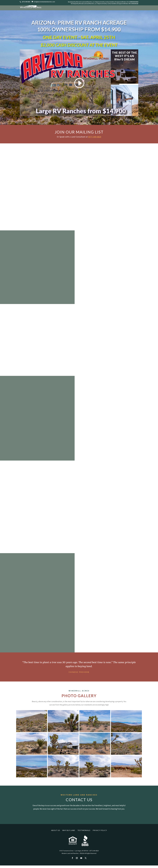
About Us (56, 830)
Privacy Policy (100, 830)
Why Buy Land (69, 830)
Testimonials (84, 830)
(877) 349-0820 (95, 137)
